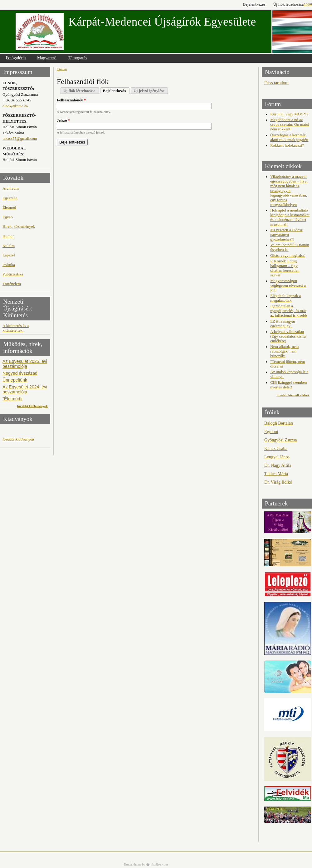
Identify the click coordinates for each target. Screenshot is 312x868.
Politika (9, 265)
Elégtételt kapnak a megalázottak (285, 298)
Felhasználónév (71, 100)
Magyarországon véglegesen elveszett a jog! (288, 285)
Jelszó (63, 120)
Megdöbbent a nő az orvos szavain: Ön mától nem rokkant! (290, 124)
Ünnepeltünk (15, 380)
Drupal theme (133, 864)
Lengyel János (277, 457)
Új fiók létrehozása (288, 4)
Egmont (271, 432)
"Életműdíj (12, 399)
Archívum (11, 188)
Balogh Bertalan (279, 423)
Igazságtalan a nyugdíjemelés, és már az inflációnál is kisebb (289, 311)
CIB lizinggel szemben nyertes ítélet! (288, 385)
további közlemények (32, 406)
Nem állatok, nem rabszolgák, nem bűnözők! (284, 351)
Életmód (9, 207)
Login (308, 4)
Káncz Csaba (276, 448)
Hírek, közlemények (19, 227)
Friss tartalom (276, 83)
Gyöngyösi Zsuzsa (280, 440)
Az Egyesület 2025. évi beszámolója (25, 364)
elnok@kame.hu (15, 106)
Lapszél (9, 255)
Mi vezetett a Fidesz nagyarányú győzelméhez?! (286, 235)
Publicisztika (13, 274)
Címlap (62, 69)
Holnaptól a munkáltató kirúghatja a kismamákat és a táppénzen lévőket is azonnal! (290, 217)
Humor (8, 236)
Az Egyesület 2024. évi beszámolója (25, 389)
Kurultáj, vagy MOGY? (289, 114)
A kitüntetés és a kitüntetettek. (16, 328)
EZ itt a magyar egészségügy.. (283, 324)
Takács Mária (276, 474)
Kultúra (9, 246)
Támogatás (77, 58)
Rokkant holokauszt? (287, 145)
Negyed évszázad (20, 373)
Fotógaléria (16, 58)
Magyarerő (47, 58)
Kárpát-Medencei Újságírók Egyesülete (162, 22)
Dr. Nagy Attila (278, 465)
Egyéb (8, 217)
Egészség (10, 198)
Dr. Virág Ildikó (278, 482)
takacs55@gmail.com (20, 139)
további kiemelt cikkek (293, 395)
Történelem (12, 284)
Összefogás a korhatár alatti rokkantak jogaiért (289, 137)
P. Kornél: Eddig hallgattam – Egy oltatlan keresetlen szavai (285, 268)
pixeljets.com (159, 864)
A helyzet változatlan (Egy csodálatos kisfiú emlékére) (288, 336)
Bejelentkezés (254, 4)
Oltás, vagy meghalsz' (288, 256)
